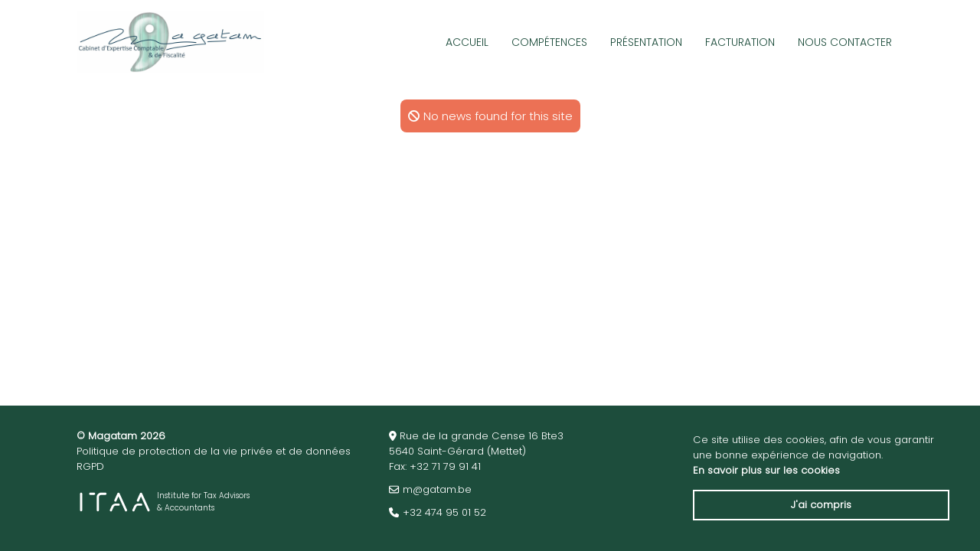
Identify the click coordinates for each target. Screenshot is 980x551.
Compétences (549, 42)
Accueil (467, 42)
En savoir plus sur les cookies (766, 470)
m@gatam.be (437, 489)
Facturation (740, 42)
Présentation (646, 42)
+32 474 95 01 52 (444, 512)
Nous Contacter (845, 42)
